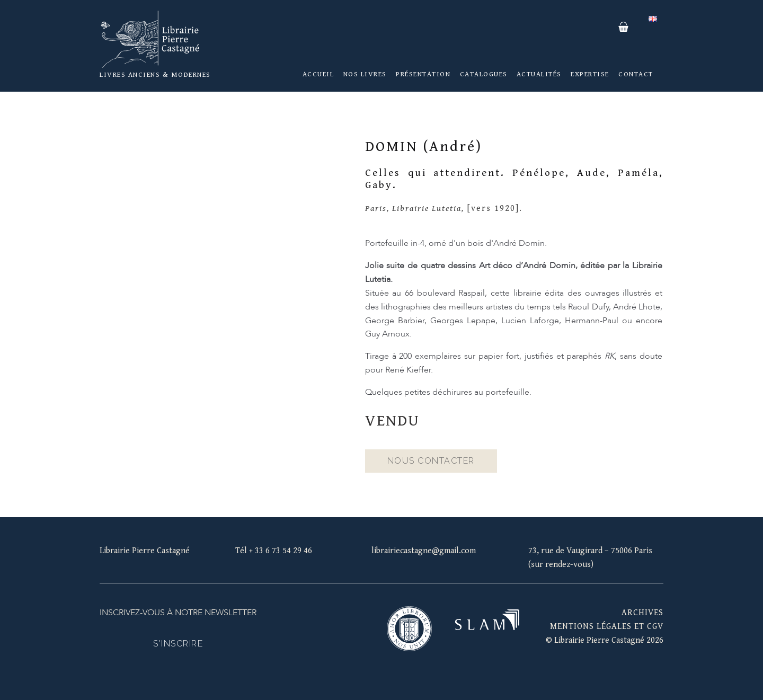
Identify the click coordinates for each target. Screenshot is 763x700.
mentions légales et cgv (607, 627)
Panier (623, 27)
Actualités (539, 74)
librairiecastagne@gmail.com (424, 551)
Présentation (423, 74)
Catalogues (484, 74)
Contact (636, 74)
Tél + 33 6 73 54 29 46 (274, 551)
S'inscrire (178, 644)
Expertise (590, 74)
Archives (642, 613)
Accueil (318, 74)
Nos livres (365, 74)
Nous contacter (431, 461)
